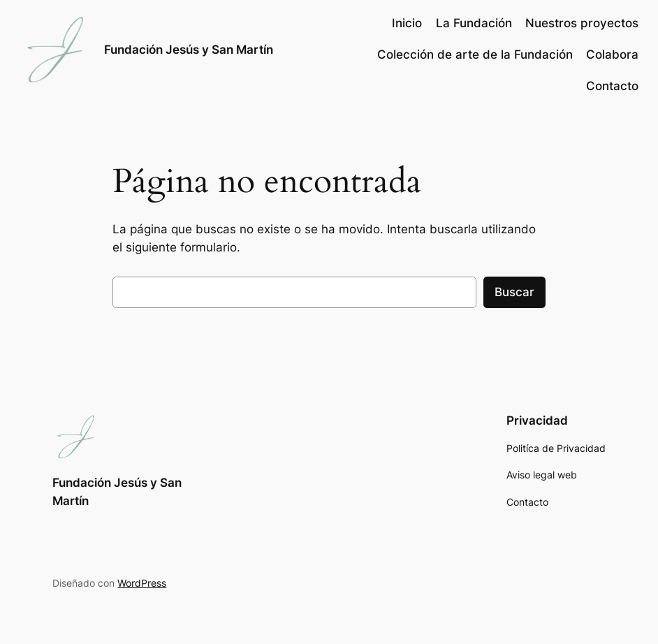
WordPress (142, 583)
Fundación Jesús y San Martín (189, 49)
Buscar (514, 292)
